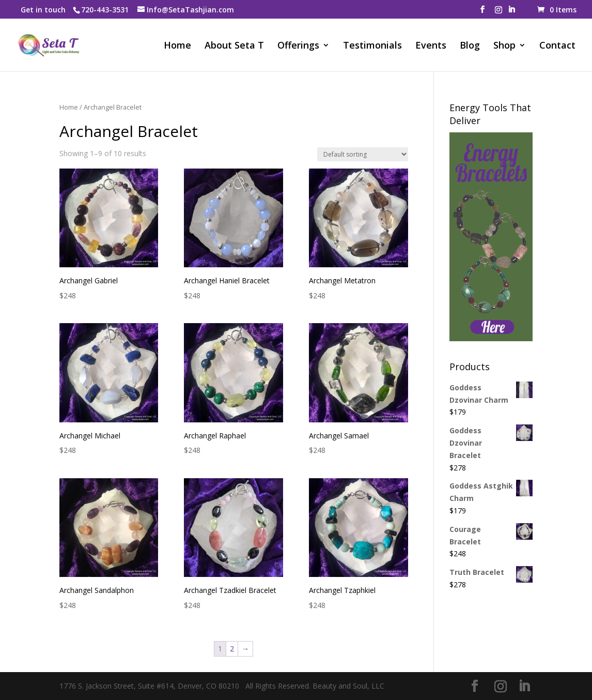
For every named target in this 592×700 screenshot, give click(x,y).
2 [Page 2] (232, 649)
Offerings (298, 46)
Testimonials (372, 46)
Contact (557, 46)
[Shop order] (363, 154)
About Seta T (234, 46)
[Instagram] (498, 13)
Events (431, 46)
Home (177, 46)
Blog (470, 46)
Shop (504, 46)
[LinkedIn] (511, 12)
